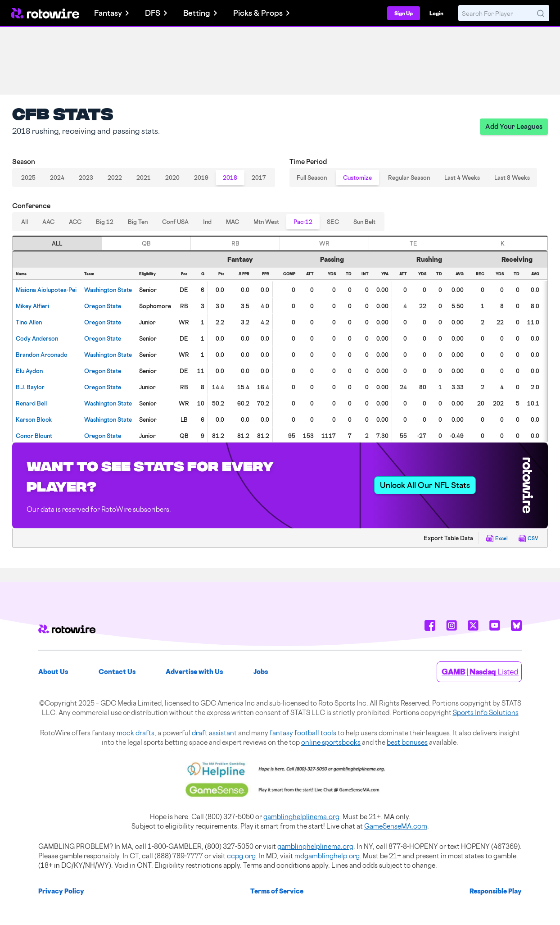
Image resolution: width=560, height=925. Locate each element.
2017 (259, 178)
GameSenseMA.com (396, 826)
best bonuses (407, 742)
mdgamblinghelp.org (327, 856)
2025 (28, 178)
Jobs (261, 672)
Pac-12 (303, 222)
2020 (172, 178)
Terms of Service (277, 891)
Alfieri (32, 306)
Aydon (29, 371)
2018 (230, 178)
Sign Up (404, 13)
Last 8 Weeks (512, 178)
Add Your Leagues (514, 126)
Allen (29, 322)
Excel (497, 538)
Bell (31, 403)
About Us (53, 672)
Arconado (42, 355)
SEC (333, 222)
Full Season (312, 178)
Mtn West (266, 222)
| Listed (480, 672)
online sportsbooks (331, 742)
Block (34, 419)
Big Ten (138, 222)
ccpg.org (241, 856)
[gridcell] (47, 289)
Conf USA (175, 222)
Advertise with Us (194, 672)
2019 (201, 178)
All (25, 222)
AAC (48, 222)
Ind (207, 222)
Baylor (30, 387)
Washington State (108, 290)
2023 (86, 178)
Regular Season (409, 178)
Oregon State (103, 306)
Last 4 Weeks (462, 178)
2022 (115, 178)
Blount (34, 436)
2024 (57, 178)
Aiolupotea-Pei (46, 290)
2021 (144, 178)
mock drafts (135, 733)
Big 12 (105, 222)
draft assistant (214, 733)
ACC (75, 222)
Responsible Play (496, 891)
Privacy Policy (61, 891)
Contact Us (117, 672)
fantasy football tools (303, 733)
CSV (528, 538)
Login (436, 13)
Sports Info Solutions (486, 713)
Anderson (37, 338)
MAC (233, 222)
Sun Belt (364, 222)
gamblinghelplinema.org (301, 817)
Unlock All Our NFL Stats (425, 485)
